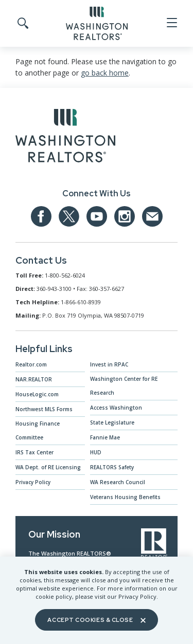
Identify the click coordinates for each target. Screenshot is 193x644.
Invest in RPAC (109, 364)
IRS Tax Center (34, 452)
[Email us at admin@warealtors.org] (152, 216)
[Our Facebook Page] (41, 216)
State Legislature (112, 422)
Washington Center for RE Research (124, 386)
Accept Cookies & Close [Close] (96, 620)
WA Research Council (118, 482)
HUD (96, 452)
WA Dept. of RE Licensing (48, 467)
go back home (105, 73)
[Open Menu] (171, 23)
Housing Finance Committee (38, 430)
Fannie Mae (105, 437)
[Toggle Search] (22, 24)
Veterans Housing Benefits (125, 497)
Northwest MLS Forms (44, 409)
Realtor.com (31, 364)
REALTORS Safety (112, 467)
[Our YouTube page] (97, 216)
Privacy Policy (33, 482)
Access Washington (116, 408)
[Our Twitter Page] (69, 216)
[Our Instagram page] (125, 216)
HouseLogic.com (37, 394)
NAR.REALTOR (34, 379)
